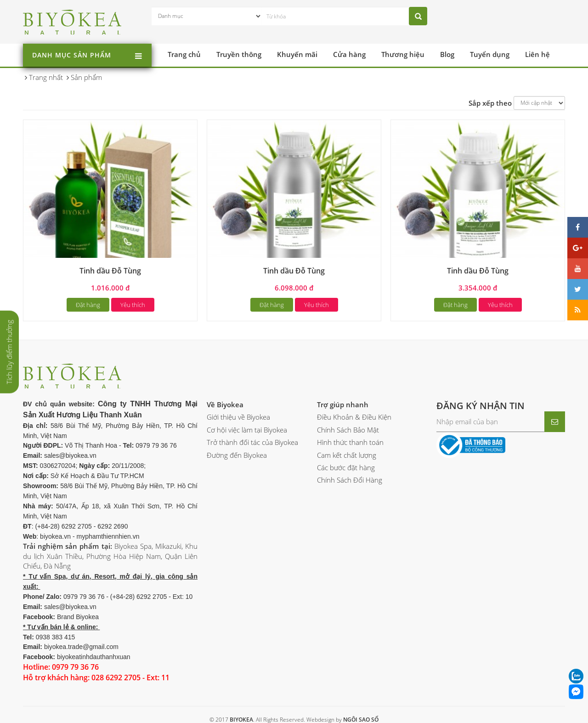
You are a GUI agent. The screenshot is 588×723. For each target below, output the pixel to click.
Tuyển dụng (490, 54)
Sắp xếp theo (490, 103)
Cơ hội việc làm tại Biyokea (247, 430)
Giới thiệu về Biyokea (238, 417)
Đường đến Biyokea (237, 455)
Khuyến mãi (297, 54)
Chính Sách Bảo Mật (348, 430)
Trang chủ (184, 54)
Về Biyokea (225, 404)
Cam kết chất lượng (347, 455)
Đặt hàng (88, 305)
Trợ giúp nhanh (343, 404)
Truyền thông (239, 54)
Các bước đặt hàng (346, 467)
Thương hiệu (403, 54)
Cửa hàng (349, 54)
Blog (447, 54)
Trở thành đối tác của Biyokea (252, 442)
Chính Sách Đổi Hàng (350, 480)
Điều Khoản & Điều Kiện (354, 417)
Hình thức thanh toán (350, 442)
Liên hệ (537, 54)
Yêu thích (133, 305)
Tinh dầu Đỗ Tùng (110, 271)
